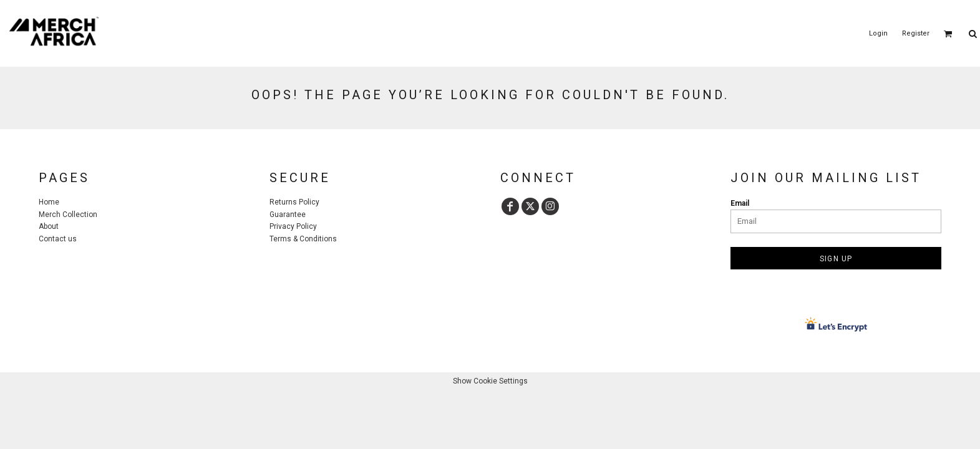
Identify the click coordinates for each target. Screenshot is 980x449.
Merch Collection (68, 215)
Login (878, 33)
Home (49, 202)
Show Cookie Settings (490, 381)
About (49, 226)
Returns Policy (294, 202)
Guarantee (288, 215)
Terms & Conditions (303, 239)
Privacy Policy (293, 226)
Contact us (58, 239)
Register (916, 33)
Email (740, 203)
